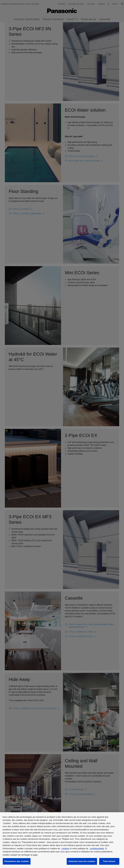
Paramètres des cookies (17, 861)
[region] (62, 840)
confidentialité (97, 849)
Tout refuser (109, 861)
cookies (65, 849)
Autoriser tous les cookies (82, 861)
